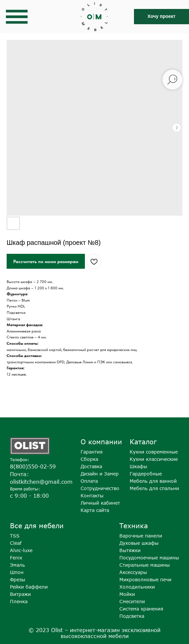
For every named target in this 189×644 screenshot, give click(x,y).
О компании (101, 441)
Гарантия (92, 452)
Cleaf (16, 543)
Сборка (89, 459)
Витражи (20, 594)
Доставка (91, 466)
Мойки (127, 594)
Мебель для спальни (154, 488)
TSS (15, 536)
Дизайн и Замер (100, 474)
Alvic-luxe (21, 550)
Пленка (19, 601)
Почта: (19, 474)
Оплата (89, 481)
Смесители (132, 601)
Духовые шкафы (139, 543)
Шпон (17, 572)
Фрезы (18, 579)
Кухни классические (154, 459)
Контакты (92, 496)
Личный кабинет (100, 503)
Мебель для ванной (153, 481)
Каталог (143, 441)
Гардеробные (146, 474)
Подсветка (132, 616)
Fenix (16, 558)
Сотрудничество (100, 488)
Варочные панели (141, 536)
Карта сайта (95, 510)
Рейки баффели (29, 587)
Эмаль (17, 565)
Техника (134, 525)
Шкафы (138, 466)
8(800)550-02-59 (33, 466)
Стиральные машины (145, 565)
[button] (161, 17)
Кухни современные (154, 452)
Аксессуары (133, 572)
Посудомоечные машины (149, 558)
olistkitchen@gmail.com (41, 482)
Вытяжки (130, 550)
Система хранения (141, 609)
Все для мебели (37, 525)
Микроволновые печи (145, 579)
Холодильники (137, 587)
